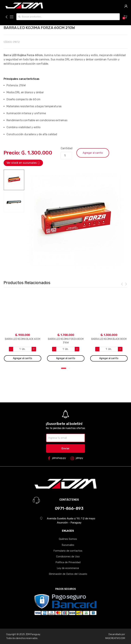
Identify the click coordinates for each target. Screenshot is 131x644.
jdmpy (77, 458)
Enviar (66, 448)
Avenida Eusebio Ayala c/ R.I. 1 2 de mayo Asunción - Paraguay (68, 520)
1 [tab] (64, 369)
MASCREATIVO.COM (115, 638)
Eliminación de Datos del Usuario (68, 574)
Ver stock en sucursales (23, 163)
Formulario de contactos (68, 551)
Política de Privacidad (68, 562)
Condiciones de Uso (68, 557)
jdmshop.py (57, 458)
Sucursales (68, 545)
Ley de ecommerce (68, 568)
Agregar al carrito (93, 153)
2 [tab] (70, 369)
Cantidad (67, 148)
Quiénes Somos (68, 539)
